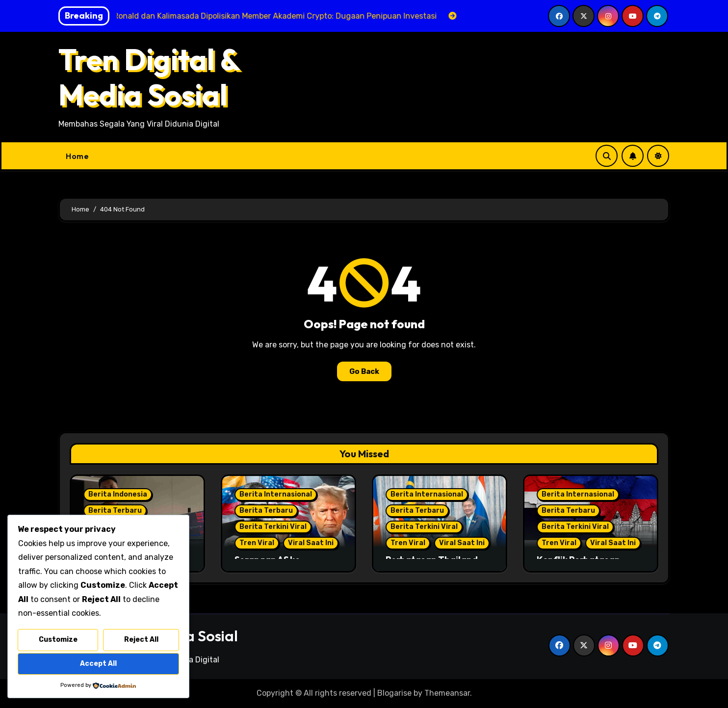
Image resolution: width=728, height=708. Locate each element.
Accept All (98, 664)
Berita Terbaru (115, 511)
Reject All (141, 640)
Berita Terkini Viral (273, 527)
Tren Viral (257, 543)
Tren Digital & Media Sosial (149, 77)
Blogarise (394, 693)
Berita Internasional (276, 494)
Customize (58, 640)
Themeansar (447, 693)
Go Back (364, 371)
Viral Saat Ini (311, 543)
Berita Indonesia (118, 494)
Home (77, 156)
